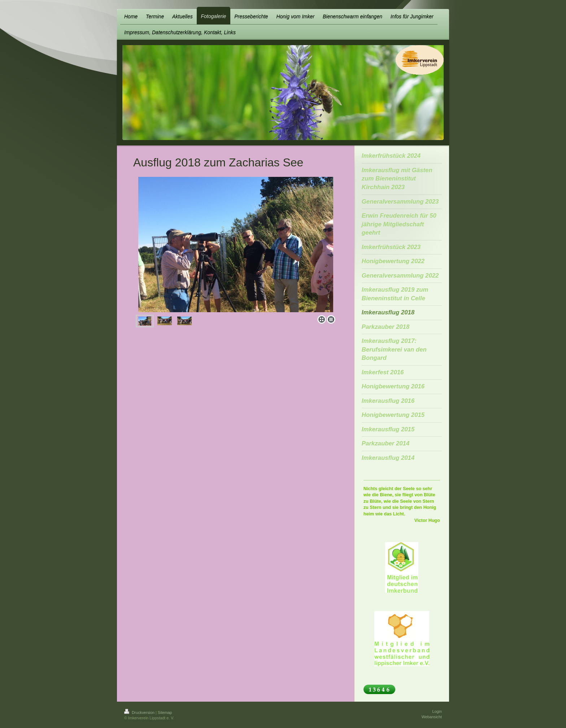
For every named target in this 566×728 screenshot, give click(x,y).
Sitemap (165, 712)
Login (437, 711)
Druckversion (140, 712)
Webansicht (432, 717)
